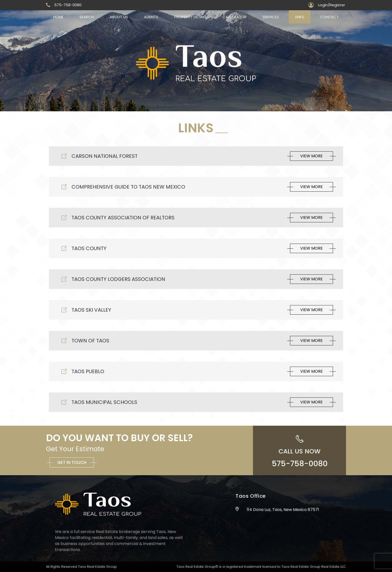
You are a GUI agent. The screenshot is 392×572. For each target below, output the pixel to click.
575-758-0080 (68, 5)
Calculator (234, 17)
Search (87, 17)
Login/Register (332, 5)
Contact (329, 17)
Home (58, 17)
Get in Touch (72, 462)
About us (119, 17)
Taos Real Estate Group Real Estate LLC (313, 567)
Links (300, 17)
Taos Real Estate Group (97, 567)
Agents (151, 17)
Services (271, 17)
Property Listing (190, 17)
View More (311, 156)
